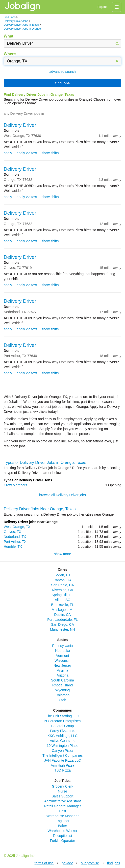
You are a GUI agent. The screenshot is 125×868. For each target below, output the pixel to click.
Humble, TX (13, 547)
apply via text (27, 153)
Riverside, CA (63, 590)
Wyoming (62, 690)
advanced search (62, 72)
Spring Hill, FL (63, 595)
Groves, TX (12, 532)
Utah (63, 700)
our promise (90, 863)
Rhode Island (62, 685)
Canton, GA (62, 580)
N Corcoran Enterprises (62, 721)
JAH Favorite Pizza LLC (62, 760)
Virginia (62, 670)
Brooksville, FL (63, 605)
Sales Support (63, 796)
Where (10, 54)
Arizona (62, 675)
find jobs (62, 83)
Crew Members (15, 485)
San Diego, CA (62, 624)
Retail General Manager (62, 806)
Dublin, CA (62, 615)
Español (103, 7)
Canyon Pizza (62, 751)
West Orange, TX (17, 527)
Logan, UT (62, 575)
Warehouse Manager (62, 816)
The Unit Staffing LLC (63, 716)
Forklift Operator (62, 841)
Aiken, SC (62, 600)
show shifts (50, 153)
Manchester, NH (62, 629)
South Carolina (62, 680)
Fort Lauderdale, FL (62, 620)
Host (62, 811)
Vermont (62, 656)
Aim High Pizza (62, 765)
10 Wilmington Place (63, 746)
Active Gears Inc (62, 741)
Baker (62, 826)
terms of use (44, 863)
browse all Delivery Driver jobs (62, 495)
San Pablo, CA (63, 585)
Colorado (62, 695)
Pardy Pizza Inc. (62, 731)
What (9, 36)
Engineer (62, 821)
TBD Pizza (62, 770)
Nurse (62, 791)
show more (62, 554)
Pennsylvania (62, 646)
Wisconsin (63, 660)
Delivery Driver (20, 125)
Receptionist (62, 836)
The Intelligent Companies (62, 755)
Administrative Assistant (63, 801)
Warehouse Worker (63, 831)
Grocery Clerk (62, 786)
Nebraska (63, 651)
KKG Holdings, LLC (62, 736)
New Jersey (62, 665)
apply (8, 153)
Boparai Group (62, 726)
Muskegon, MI (63, 610)
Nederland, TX (15, 537)
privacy (67, 863)
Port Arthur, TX (15, 542)
